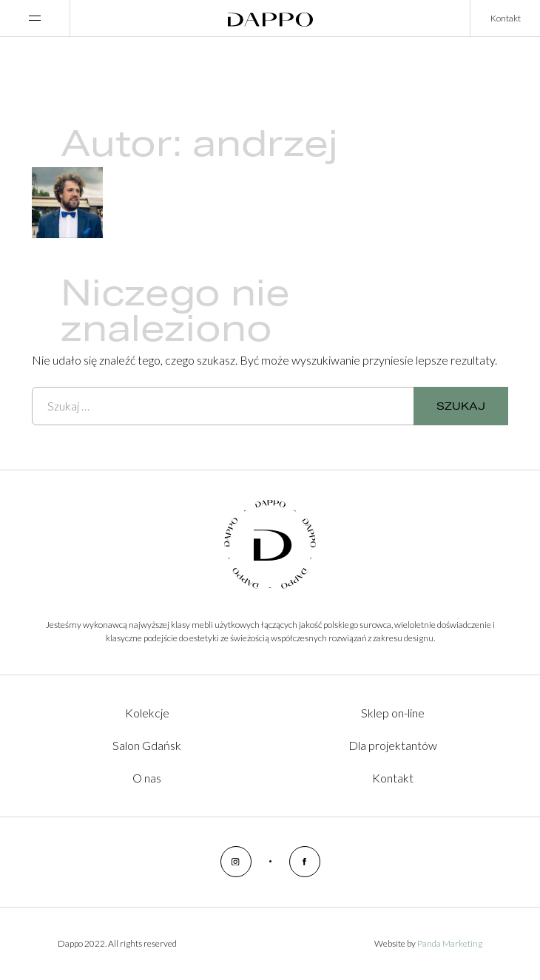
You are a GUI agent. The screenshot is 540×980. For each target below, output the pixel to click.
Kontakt (506, 18)
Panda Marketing (450, 943)
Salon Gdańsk (147, 745)
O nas (147, 778)
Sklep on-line (393, 713)
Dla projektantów (393, 745)
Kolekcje (147, 713)
